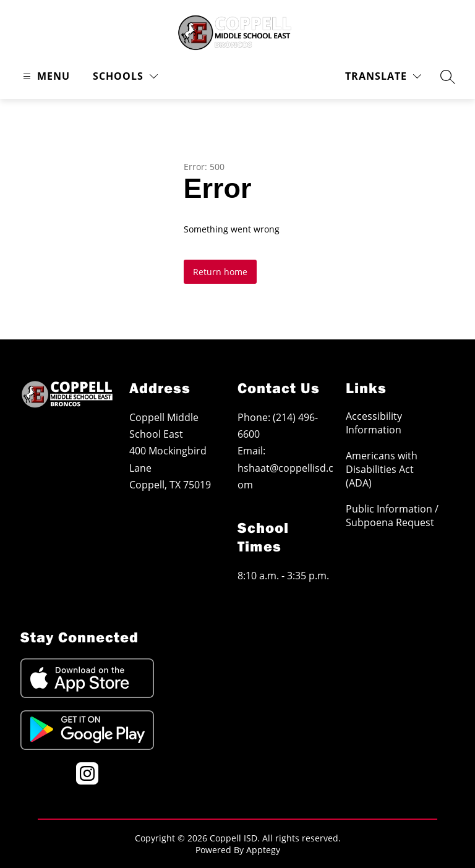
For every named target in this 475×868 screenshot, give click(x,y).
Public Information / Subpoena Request (392, 516)
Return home (220, 272)
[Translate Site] (383, 76)
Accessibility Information (374, 423)
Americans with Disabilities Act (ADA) (382, 469)
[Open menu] (45, 76)
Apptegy (263, 850)
